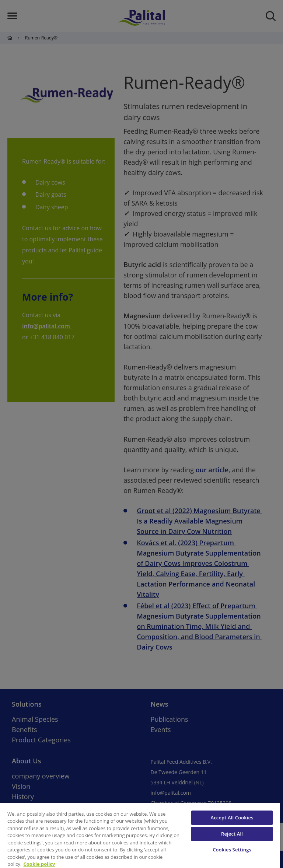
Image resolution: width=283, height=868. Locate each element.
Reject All (232, 834)
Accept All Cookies (232, 818)
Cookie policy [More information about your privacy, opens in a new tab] (39, 864)
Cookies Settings (232, 850)
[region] (140, 836)
